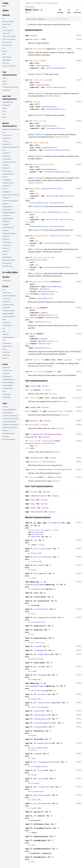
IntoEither (40, 711)
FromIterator (37, 434)
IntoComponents (36, 622)
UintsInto (42, 803)
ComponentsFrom (45, 617)
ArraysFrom (43, 549)
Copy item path (42, 10)
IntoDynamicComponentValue (57, 150)
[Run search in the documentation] (53, 3)
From (36, 646)
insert (36, 102)
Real (32, 530)
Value (31, 203)
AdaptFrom (34, 537)
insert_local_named (42, 80)
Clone (33, 386)
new (34, 39)
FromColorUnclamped (38, 707)
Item (33, 469)
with (35, 189)
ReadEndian (41, 748)
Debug (33, 407)
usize (60, 49)
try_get (36, 308)
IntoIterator (48, 441)
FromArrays (35, 561)
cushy (27, 7)
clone (31, 390)
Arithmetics (47, 530)
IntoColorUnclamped (47, 703)
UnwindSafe (37, 512)
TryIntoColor (44, 787)
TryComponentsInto (47, 762)
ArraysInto (43, 557)
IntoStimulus (36, 659)
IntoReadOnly (41, 715)
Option (34, 317)
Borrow (37, 565)
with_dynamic (39, 236)
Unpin (33, 508)
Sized (42, 545)
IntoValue (51, 196)
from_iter (33, 441)
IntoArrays (35, 553)
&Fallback (44, 289)
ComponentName (42, 65)
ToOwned (38, 754)
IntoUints (34, 800)
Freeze (34, 492)
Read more (53, 394)
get (34, 334)
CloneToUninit (41, 609)
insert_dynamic (40, 143)
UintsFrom (42, 795)
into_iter (33, 477)
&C (37, 193)
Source (28, 12)
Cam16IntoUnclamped (35, 585)
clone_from (34, 398)
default (32, 425)
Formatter (53, 411)
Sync (33, 504)
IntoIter (35, 462)
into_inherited (40, 372)
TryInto (41, 779)
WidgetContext (46, 291)
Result (69, 411)
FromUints (34, 808)
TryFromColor (36, 791)
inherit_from (39, 360)
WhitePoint (36, 532)
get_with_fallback (41, 282)
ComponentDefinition (51, 189)
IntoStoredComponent (56, 68)
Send (33, 500)
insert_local (39, 121)
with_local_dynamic (42, 257)
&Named (44, 313)
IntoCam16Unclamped (35, 686)
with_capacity (39, 49)
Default (35, 421)
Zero (38, 530)
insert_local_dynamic (43, 164)
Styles (34, 35)
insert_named (39, 61)
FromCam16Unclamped (38, 589)
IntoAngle (42, 675)
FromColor (34, 699)
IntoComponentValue (55, 109)
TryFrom (41, 770)
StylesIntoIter (49, 462)
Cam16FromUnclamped (38, 691)
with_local (38, 212)
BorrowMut (39, 573)
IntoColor (42, 694)
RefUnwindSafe (39, 496)
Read (32, 748)
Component (30, 437)
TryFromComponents (38, 767)
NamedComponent (49, 107)
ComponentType (66, 196)
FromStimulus (44, 654)
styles (32, 7)
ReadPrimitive (45, 743)
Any (36, 540)
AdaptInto (57, 523)
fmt (30, 411)
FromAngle (39, 650)
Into (40, 667)
